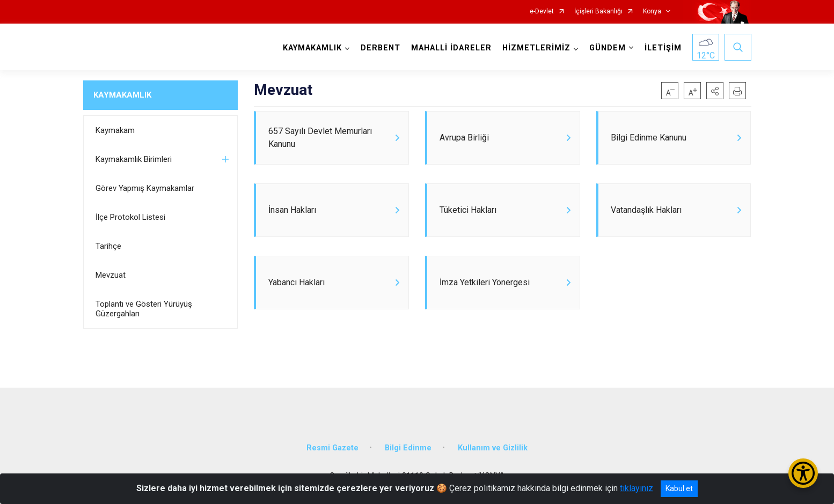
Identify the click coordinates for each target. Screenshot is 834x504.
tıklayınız (637, 488)
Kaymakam (115, 130)
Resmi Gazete (332, 448)
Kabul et (679, 488)
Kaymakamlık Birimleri (134, 159)
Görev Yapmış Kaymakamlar (145, 188)
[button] (715, 91)
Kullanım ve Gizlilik (493, 448)
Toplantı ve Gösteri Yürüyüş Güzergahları (144, 309)
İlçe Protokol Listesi (130, 217)
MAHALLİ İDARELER (451, 48)
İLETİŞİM (663, 48)
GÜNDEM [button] (608, 48)
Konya (652, 12)
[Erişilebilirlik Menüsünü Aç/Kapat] (803, 473)
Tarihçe (108, 246)
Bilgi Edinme (408, 448)
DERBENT (381, 48)
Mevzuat (111, 275)
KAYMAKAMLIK (122, 95)
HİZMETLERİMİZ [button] (536, 48)
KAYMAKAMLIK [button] (312, 48)
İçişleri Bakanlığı (598, 12)
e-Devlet (542, 12)
